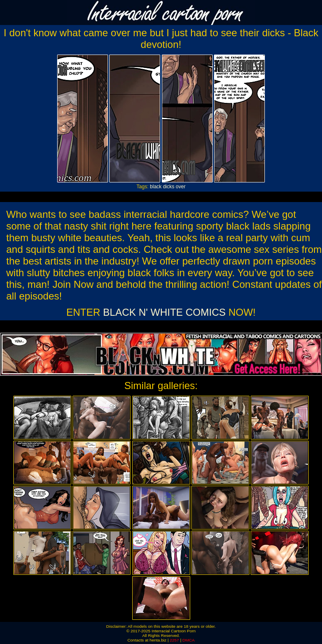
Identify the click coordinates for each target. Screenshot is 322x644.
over (180, 187)
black (156, 187)
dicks (169, 187)
